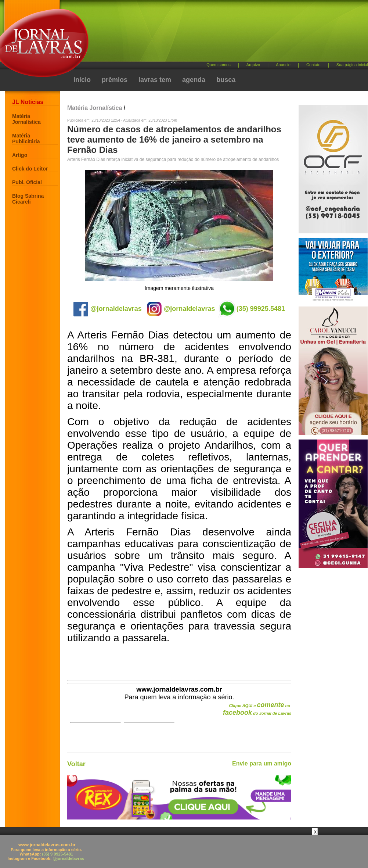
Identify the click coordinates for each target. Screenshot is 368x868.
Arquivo (253, 65)
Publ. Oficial (27, 182)
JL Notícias (28, 102)
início (82, 80)
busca (226, 80)
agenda (194, 80)
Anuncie (283, 65)
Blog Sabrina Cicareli (28, 199)
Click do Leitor (30, 169)
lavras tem (155, 80)
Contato (313, 65)
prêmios (115, 80)
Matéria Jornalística (26, 119)
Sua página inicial (352, 65)
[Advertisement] (184, 851)
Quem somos (218, 65)
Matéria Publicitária (26, 139)
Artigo (20, 155)
